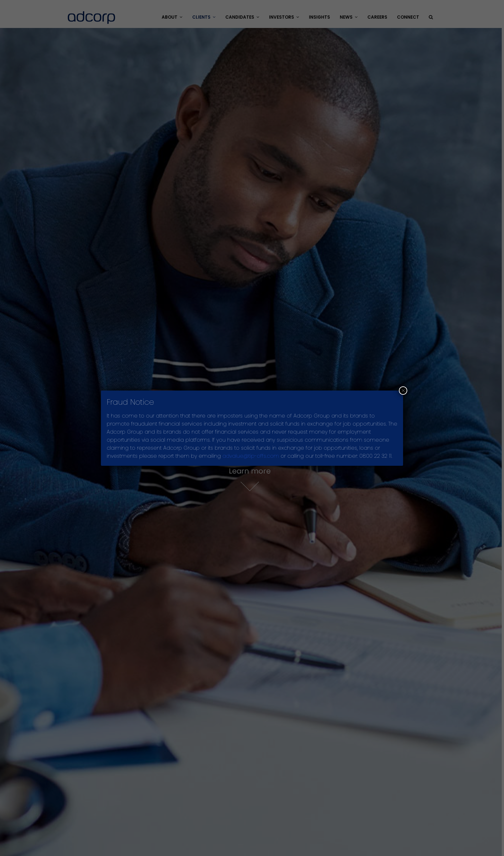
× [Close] (403, 391)
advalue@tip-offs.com (251, 456)
